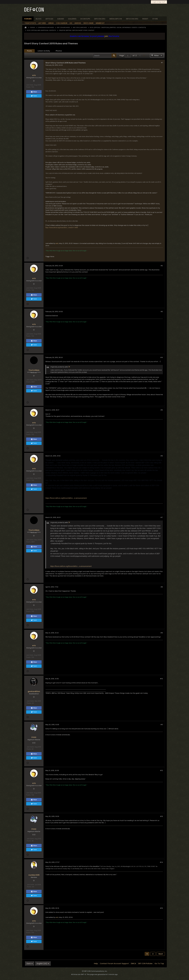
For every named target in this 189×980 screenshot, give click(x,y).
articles (49, 19)
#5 (162, 410)
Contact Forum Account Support (114, 963)
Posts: (29, 87)
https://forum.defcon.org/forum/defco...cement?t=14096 (62, 228)
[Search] (105, 56)
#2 (162, 266)
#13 (161, 816)
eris (57, 243)
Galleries (72, 19)
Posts (29, 51)
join (106, 36)
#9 (162, 633)
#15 (161, 908)
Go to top (159, 963)
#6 (162, 456)
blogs (39, 19)
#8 (162, 587)
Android (78, 23)
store (155, 19)
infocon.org (132, 19)
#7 (162, 517)
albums (61, 19)
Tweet (34, 96)
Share (34, 92)
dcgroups (85, 19)
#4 (162, 357)
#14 (161, 862)
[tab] (29, 51)
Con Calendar (62, 23)
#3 (162, 312)
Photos (59, 51)
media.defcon (116, 19)
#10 (161, 679)
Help (96, 963)
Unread (51, 23)
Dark (30, 963)
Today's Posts (30, 23)
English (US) (43, 963)
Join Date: (30, 85)
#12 (161, 770)
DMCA (133, 963)
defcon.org (100, 19)
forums (28, 19)
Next (161, 954)
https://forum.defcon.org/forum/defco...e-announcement (66, 498)
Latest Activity (44, 51)
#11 (162, 725)
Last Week (42, 23)
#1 (162, 63)
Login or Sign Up (159, 2)
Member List (100, 23)
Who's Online (88, 23)
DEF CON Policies (145, 963)
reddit (145, 19)
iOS (71, 23)
